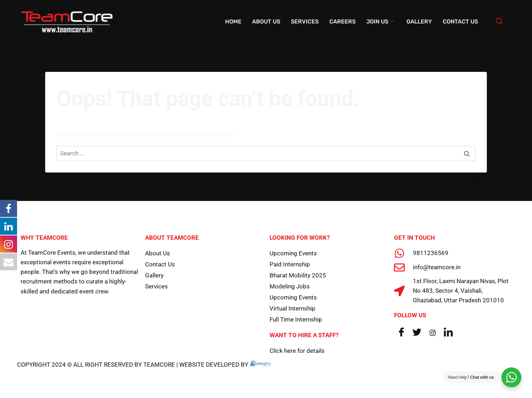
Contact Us (460, 22)
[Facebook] (401, 333)
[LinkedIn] (448, 333)
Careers (342, 22)
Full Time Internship (296, 319)
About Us (266, 22)
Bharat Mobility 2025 (298, 275)
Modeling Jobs (290, 286)
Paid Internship (290, 264)
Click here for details (297, 351)
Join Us (380, 22)
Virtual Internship (292, 308)
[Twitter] (417, 333)
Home (233, 22)
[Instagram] (432, 333)
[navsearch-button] (499, 22)
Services (305, 22)
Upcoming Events (293, 253)
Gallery (419, 22)
